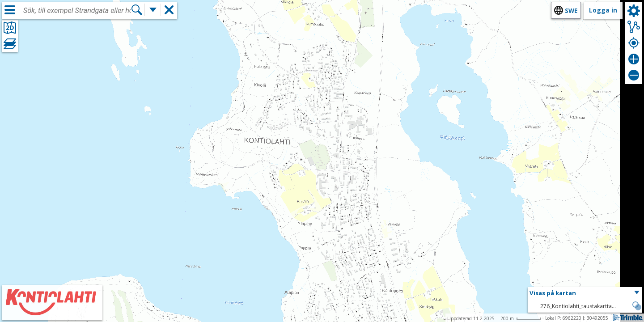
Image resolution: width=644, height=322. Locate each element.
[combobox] (77, 11)
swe (571, 11)
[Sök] (137, 10)
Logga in (603, 10)
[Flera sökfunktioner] (153, 10)
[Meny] (10, 10)
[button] (585, 293)
